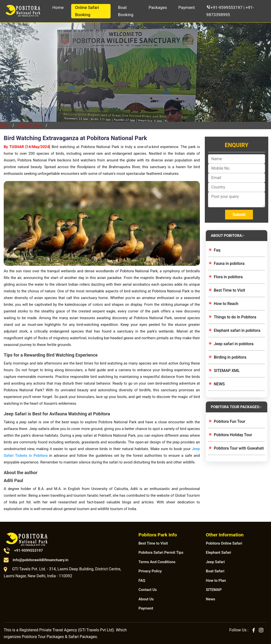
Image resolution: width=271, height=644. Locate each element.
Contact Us (148, 590)
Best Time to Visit (229, 290)
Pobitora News (30, 125)
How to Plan (216, 581)
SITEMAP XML (227, 371)
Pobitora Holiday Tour (233, 435)
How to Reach (226, 304)
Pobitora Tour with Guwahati (239, 448)
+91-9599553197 (23, 551)
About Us (146, 599)
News (211, 599)
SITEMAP (214, 590)
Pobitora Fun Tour (229, 421)
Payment (187, 7)
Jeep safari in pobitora (234, 344)
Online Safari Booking (87, 11)
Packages (158, 7)
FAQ (142, 581)
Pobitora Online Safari (224, 543)
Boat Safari (215, 571)
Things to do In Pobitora (235, 317)
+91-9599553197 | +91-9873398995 (230, 11)
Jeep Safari (215, 562)
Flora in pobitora (228, 277)
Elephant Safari (218, 552)
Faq (217, 250)
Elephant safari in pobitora (237, 330)
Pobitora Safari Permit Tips (161, 552)
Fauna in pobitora (229, 263)
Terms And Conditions (157, 562)
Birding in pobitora (230, 357)
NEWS (219, 384)
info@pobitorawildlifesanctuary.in (36, 560)
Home (58, 7)
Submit (239, 215)
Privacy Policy (150, 571)
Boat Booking (126, 11)
